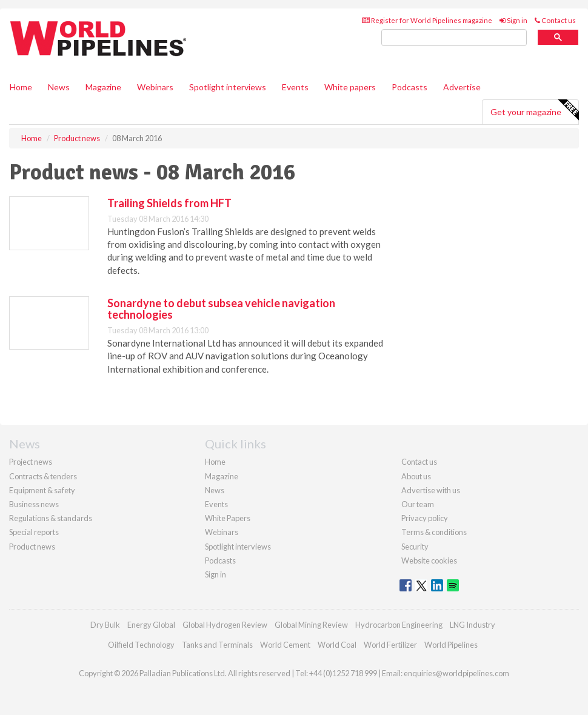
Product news (32, 547)
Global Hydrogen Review (225, 625)
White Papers (228, 518)
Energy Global (151, 625)
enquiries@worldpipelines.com (456, 673)
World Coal (337, 645)
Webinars (155, 87)
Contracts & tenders (43, 476)
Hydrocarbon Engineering (399, 625)
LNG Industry (473, 625)
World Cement (285, 645)
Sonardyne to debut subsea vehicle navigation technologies (221, 309)
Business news (34, 504)
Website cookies (429, 560)
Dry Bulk (105, 625)
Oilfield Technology (141, 645)
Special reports (34, 532)
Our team (418, 504)
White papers (350, 87)
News (215, 490)
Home (21, 87)
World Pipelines (451, 645)
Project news (31, 462)
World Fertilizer (390, 645)
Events (295, 87)
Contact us (555, 20)
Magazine (103, 87)
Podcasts (409, 87)
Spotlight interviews (228, 87)
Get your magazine (534, 110)
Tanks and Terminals (217, 645)
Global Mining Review (311, 625)
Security (415, 547)
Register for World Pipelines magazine (427, 20)
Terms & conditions (434, 532)
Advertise (462, 87)
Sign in (513, 20)
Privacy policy (425, 518)
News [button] (59, 87)
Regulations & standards (51, 518)
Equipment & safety (42, 490)
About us (416, 476)
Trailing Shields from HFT (169, 203)
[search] (454, 38)
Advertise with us (431, 490)
